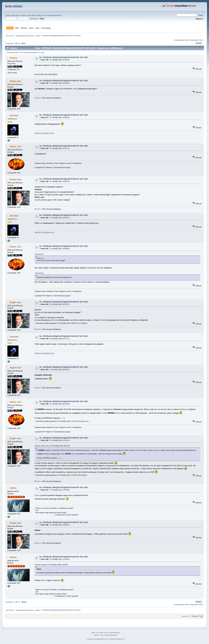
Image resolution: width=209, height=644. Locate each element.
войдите (40, 15)
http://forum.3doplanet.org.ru (45, 133)
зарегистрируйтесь (54, 15)
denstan (14, 115)
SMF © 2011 (104, 633)
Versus (14, 58)
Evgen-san (16, 81)
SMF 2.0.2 (95, 633)
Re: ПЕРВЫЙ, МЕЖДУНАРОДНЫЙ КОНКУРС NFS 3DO (64, 57)
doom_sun (16, 146)
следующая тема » (196, 40)
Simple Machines (114, 633)
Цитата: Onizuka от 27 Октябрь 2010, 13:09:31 (52, 565)
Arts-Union (14, 6)
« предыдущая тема (181, 40)
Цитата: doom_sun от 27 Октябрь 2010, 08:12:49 (52, 446)
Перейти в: (185, 616)
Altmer (13, 488)
